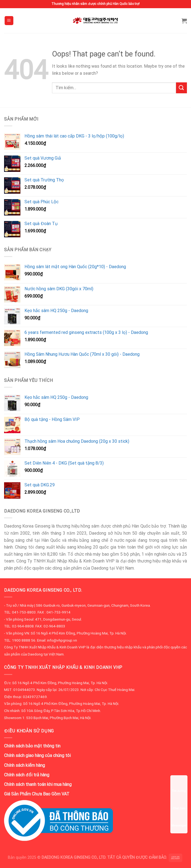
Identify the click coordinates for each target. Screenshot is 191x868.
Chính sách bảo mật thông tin (32, 746)
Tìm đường (179, 786)
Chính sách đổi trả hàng (27, 775)
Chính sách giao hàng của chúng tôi (37, 755)
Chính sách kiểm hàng (24, 765)
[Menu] (9, 21)
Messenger (179, 820)
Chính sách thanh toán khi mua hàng (38, 784)
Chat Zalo (179, 803)
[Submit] (181, 88)
